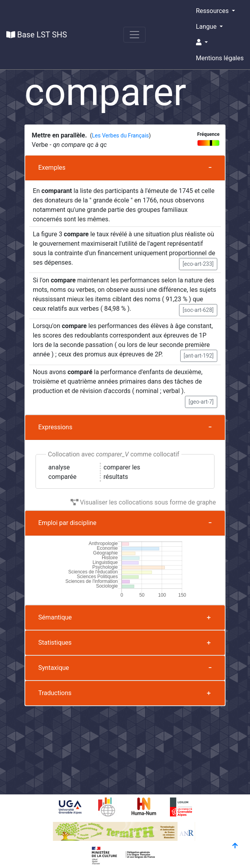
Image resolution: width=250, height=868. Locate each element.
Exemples (52, 168)
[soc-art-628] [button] (198, 310)
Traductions (55, 693)
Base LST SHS (37, 35)
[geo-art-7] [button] (201, 402)
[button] (220, 43)
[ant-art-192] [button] (199, 356)
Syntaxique (54, 668)
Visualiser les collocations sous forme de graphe (143, 502)
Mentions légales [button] (220, 58)
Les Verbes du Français (120, 135)
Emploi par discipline (67, 523)
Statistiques (55, 643)
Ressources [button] (213, 11)
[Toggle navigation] (134, 35)
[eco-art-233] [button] (198, 264)
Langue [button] (207, 27)
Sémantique (55, 617)
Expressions (55, 427)
